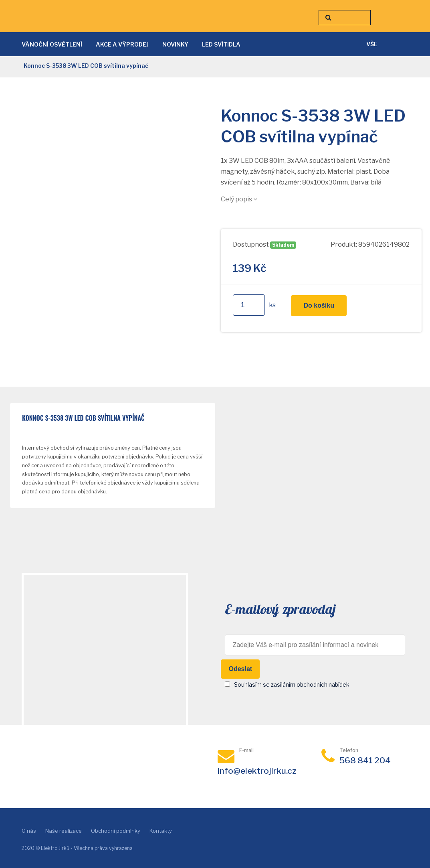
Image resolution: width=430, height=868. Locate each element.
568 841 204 (365, 760)
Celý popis (239, 199)
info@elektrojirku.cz (257, 771)
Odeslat (240, 669)
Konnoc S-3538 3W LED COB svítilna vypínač (83, 418)
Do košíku (319, 305)
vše (372, 44)
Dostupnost (251, 244)
